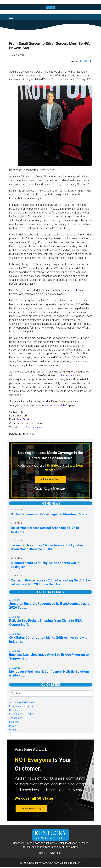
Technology (16, 718)
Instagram (67, 375)
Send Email (23, 419)
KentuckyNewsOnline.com (44, 863)
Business (14, 710)
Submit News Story (50, 479)
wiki (47, 405)
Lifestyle (14, 722)
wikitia (53, 405)
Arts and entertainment (22, 702)
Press (12, 726)
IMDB (66, 405)
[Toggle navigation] (11, 17)
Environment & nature (21, 706)
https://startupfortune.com (34, 427)
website (74, 290)
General (14, 730)
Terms (42, 853)
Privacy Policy (55, 853)
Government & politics (22, 714)
